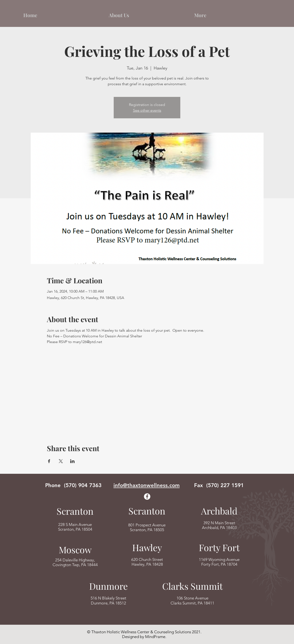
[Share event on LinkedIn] (72, 461)
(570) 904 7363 (83, 485)
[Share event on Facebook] (49, 461)
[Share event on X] (61, 461)
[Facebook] (147, 497)
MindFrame (155, 637)
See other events (147, 110)
